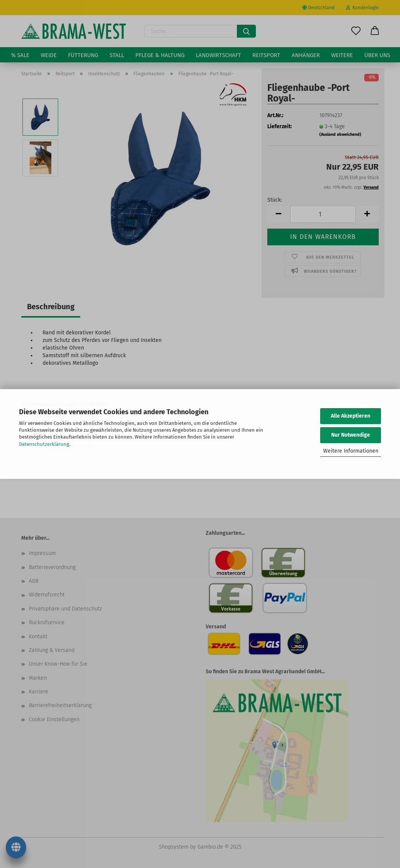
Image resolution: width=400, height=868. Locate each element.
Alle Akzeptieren (351, 416)
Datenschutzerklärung (44, 444)
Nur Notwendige (351, 435)
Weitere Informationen (351, 451)
